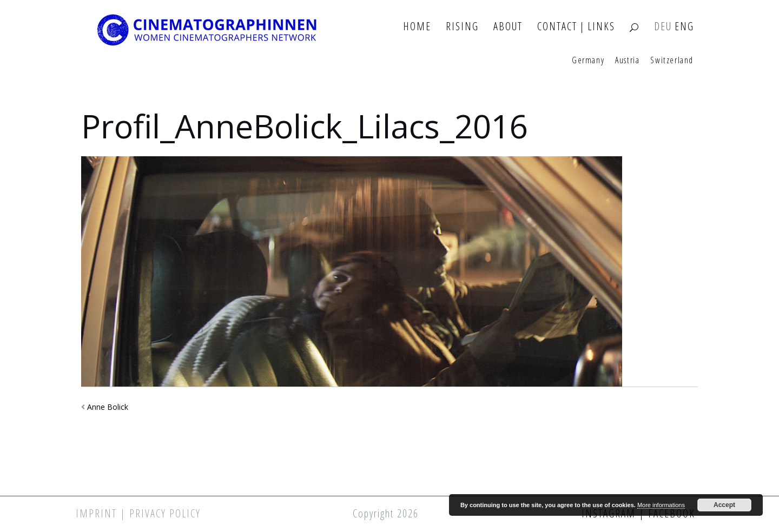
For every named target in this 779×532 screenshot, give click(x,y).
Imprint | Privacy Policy (138, 513)
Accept (724, 505)
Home (417, 27)
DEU (663, 27)
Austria (627, 61)
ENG (684, 27)
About (508, 27)
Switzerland (672, 61)
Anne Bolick (108, 407)
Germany (588, 61)
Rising (462, 27)
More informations (661, 505)
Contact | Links (576, 27)
